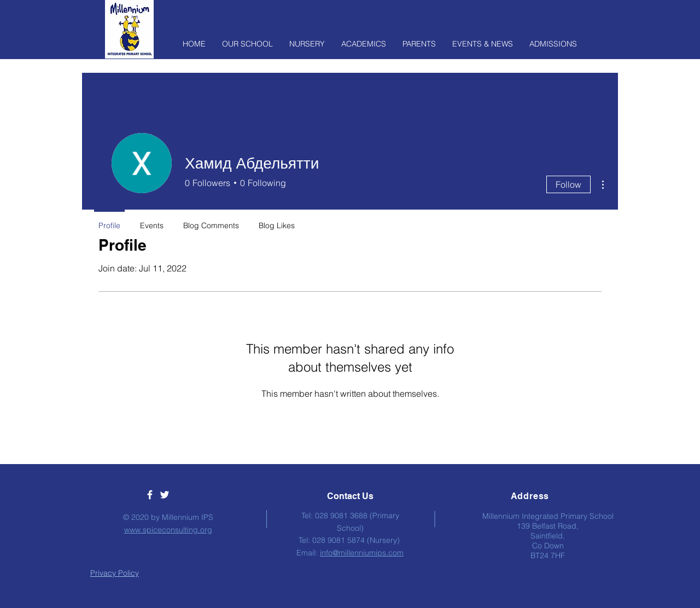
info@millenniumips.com (362, 553)
